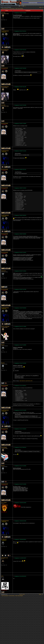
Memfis (3, 363)
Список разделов (5, 9)
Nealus (3, 345)
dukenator (4, 271)
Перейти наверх (22, 594)
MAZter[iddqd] (5, 68)
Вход (24, 6)
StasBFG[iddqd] (5, 31)
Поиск (20, 6)
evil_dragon (4, 502)
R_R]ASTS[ (4, 539)
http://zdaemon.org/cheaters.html (26, 381)
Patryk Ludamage (5, 326)
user (2, 576)
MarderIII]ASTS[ (5, 50)
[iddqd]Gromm (5, 558)
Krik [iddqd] (4, 447)
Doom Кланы (12, 9)
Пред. (40, 7)
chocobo (3, 13)
